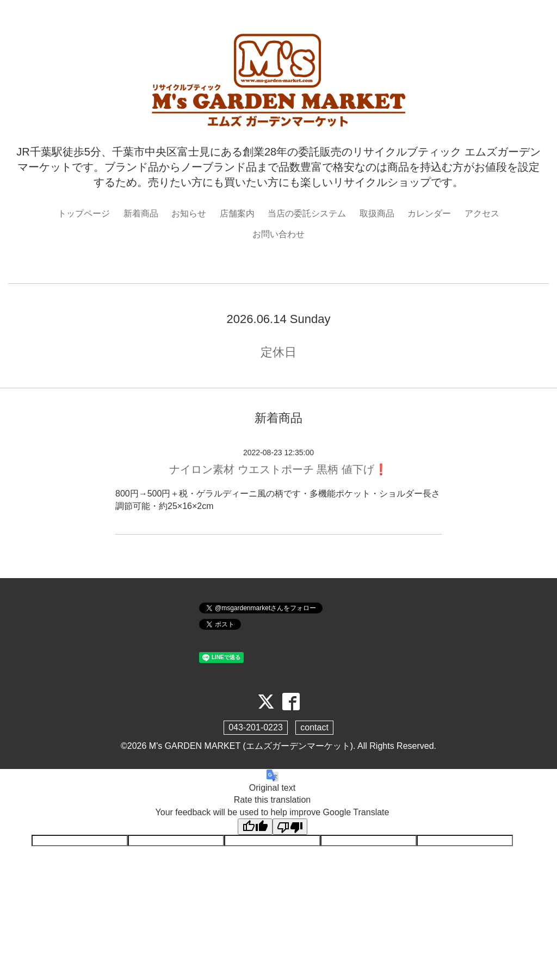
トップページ (84, 213)
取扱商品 (377, 213)
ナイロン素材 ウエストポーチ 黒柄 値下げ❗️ (278, 469)
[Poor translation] (290, 827)
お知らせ (189, 213)
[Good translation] (255, 827)
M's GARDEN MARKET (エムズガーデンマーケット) (251, 746)
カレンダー (429, 213)
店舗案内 (237, 213)
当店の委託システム (307, 213)
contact (314, 727)
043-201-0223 (256, 727)
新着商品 (141, 213)
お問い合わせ (278, 234)
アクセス (482, 213)
